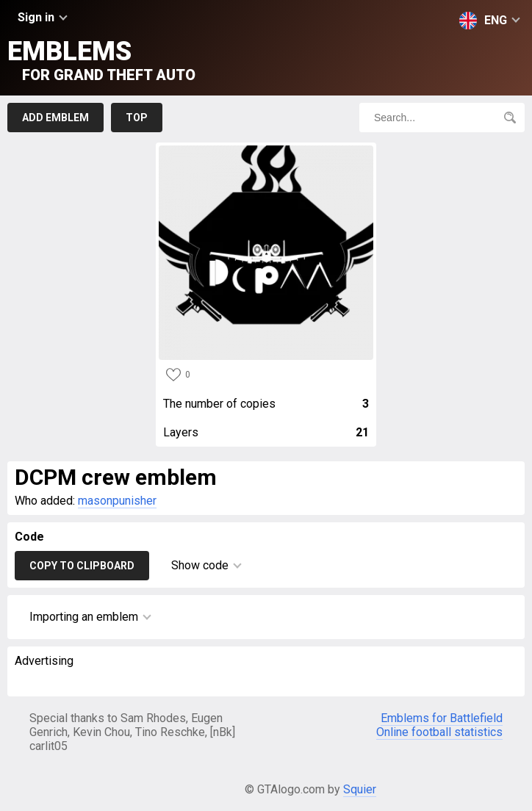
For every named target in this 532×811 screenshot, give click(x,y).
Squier (360, 789)
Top (137, 118)
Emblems (101, 60)
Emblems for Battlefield (442, 718)
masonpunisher (117, 501)
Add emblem (55, 118)
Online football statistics (439, 732)
